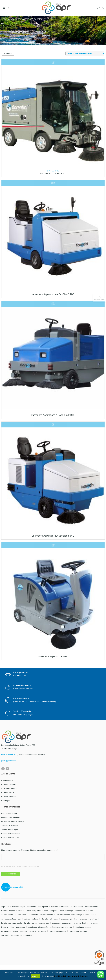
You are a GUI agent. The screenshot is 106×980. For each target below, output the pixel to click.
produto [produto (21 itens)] (23, 931)
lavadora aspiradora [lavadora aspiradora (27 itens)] (69, 919)
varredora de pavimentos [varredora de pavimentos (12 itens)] (12, 935)
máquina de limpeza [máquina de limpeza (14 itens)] (83, 927)
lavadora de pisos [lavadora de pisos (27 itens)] (81, 923)
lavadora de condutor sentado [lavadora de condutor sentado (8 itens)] (37, 923)
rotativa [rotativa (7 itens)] (32, 931)
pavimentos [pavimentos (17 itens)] (6, 931)
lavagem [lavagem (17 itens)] (94, 923)
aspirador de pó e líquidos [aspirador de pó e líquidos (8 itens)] (38, 907)
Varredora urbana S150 (53, 174)
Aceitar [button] (35, 976)
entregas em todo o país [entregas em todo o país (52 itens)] (11, 919)
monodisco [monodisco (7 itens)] (21, 927)
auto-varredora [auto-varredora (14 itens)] (92, 907)
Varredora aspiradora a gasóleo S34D (53, 536)
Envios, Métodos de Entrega (13, 821)
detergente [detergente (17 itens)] (33, 915)
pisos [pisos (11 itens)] (16, 931)
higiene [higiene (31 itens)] (27, 919)
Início (3, 24)
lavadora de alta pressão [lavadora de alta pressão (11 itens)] (12, 923)
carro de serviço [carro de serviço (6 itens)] (66, 911)
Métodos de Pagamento (11, 817)
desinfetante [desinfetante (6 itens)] (21, 915)
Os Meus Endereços (9, 796)
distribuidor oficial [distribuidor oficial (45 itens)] (48, 915)
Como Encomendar (9, 813)
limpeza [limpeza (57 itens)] (5, 927)
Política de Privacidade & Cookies (71, 976)
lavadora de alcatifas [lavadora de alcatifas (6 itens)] (88, 919)
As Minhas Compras (9, 788)
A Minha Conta (7, 780)
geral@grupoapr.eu (9, 761)
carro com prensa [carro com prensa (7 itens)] (34, 911)
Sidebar (8, 53)
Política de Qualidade (10, 838)
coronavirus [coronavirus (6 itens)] (80, 911)
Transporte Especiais (10, 826)
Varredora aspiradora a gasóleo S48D (53, 294)
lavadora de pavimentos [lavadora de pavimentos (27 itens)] (62, 923)
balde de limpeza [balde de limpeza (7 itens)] (8, 911)
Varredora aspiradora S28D (53, 657)
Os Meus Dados (8, 792)
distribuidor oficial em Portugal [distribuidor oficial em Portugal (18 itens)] (70, 915)
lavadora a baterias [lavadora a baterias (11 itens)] (50, 919)
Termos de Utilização (10, 830)
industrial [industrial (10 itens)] (36, 919)
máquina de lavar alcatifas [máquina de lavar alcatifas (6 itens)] (61, 927)
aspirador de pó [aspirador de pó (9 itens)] (18, 907)
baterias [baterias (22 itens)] (21, 911)
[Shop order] (85, 53)
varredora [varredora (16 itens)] (42, 931)
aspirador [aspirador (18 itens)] (5, 907)
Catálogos (6, 801)
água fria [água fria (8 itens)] (28, 935)
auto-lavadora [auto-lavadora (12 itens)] (77, 907)
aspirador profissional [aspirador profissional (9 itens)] (60, 907)
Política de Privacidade (11, 834)
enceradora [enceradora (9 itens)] (90, 915)
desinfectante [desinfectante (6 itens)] (7, 915)
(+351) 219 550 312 (9, 755)
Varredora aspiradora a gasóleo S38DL (53, 415)
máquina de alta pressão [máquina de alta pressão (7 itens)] (38, 927)
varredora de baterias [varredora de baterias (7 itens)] (78, 931)
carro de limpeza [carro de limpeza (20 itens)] (51, 911)
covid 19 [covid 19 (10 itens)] (91, 911)
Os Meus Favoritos (9, 784)
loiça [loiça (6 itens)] (12, 927)
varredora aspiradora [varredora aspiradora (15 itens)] (57, 931)
